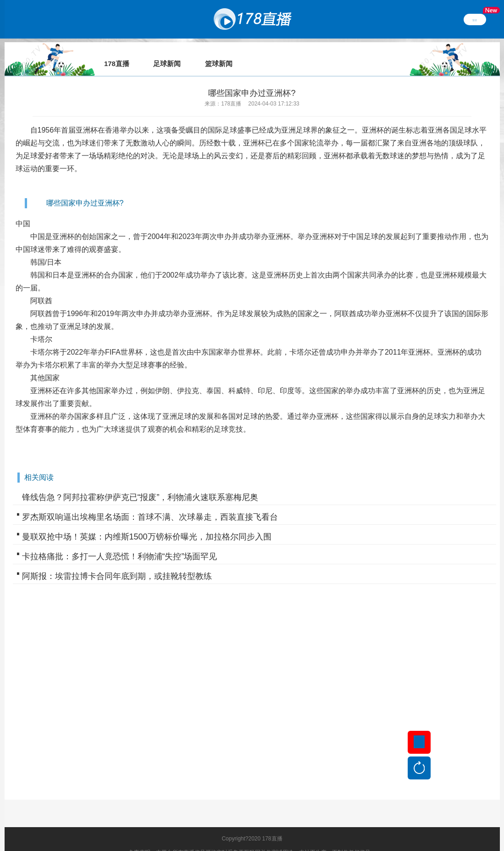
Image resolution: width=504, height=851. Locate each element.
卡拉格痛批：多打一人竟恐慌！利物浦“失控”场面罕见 (120, 544)
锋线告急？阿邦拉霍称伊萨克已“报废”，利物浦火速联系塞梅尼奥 (140, 484)
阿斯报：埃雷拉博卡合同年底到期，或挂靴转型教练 (117, 563)
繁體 (475, 19)
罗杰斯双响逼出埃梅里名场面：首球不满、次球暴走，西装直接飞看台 (150, 504)
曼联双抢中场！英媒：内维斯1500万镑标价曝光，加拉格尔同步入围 (147, 524)
